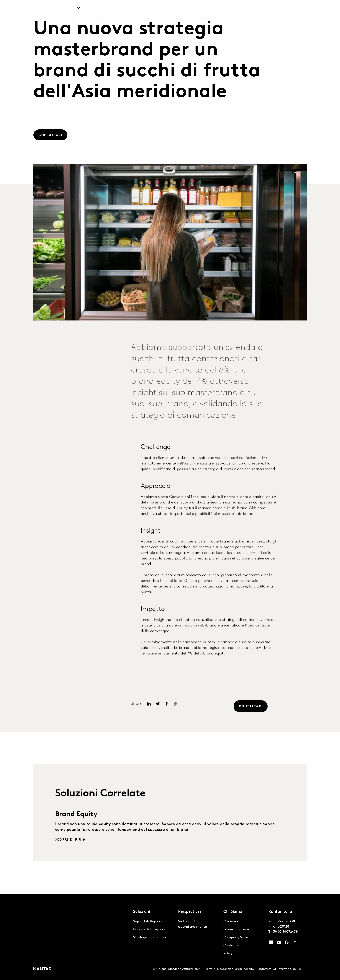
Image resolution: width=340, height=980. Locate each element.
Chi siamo (219, 9)
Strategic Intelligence (150, 937)
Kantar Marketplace (192, 9)
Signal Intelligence (148, 921)
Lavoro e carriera (246, 9)
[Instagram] (294, 943)
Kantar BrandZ (155, 9)
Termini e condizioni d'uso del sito (230, 969)
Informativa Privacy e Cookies (280, 969)
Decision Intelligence (150, 929)
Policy (228, 954)
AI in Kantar (125, 9)
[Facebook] (287, 943)
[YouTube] (271, 943)
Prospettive (98, 9)
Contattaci (273, 9)
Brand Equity (76, 823)
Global (292, 9)
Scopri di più (68, 848)
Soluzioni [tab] (69, 9)
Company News (236, 937)
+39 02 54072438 (284, 932)
